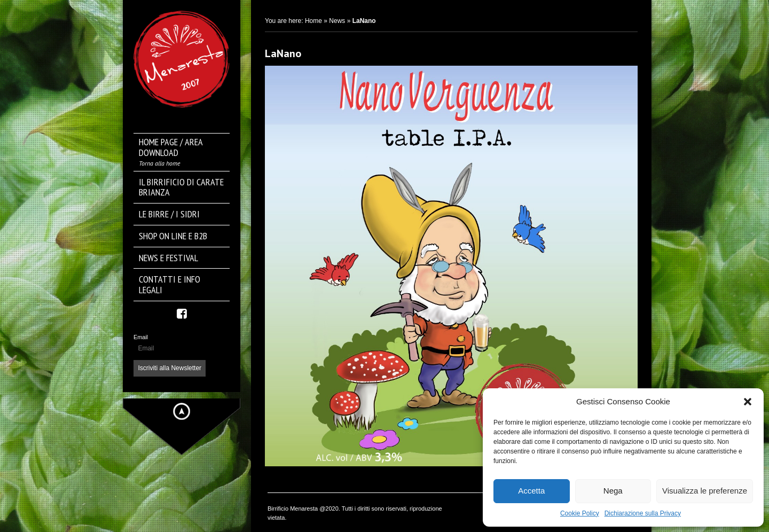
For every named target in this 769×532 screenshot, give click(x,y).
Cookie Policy (580, 513)
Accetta (531, 491)
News (337, 21)
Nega (613, 491)
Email (141, 337)
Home (313, 21)
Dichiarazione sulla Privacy (643, 513)
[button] (748, 402)
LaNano (283, 53)
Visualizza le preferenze (705, 491)
